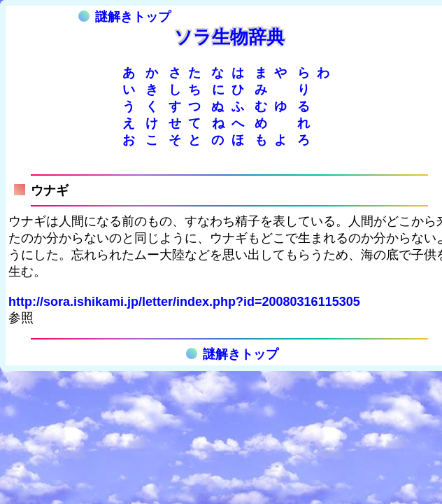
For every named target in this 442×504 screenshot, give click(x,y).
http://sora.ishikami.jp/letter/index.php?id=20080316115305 (184, 302)
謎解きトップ (124, 17)
